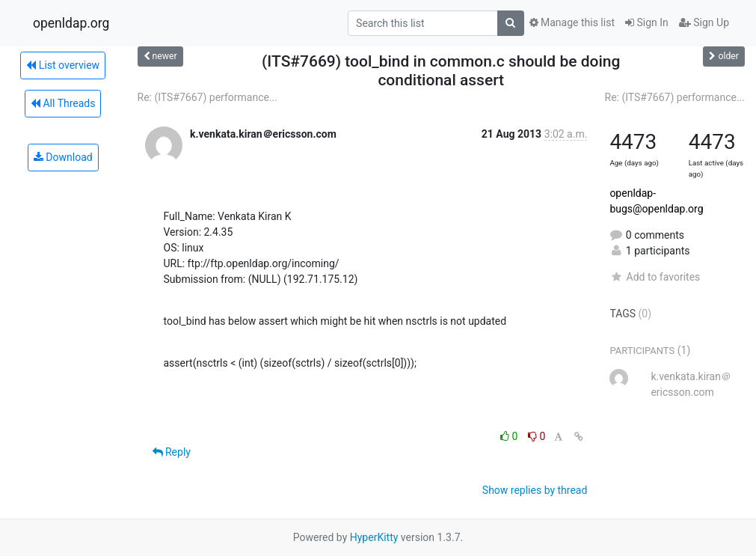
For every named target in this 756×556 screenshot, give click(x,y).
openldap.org (71, 23)
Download (63, 157)
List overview (63, 65)
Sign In (647, 22)
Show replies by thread (535, 490)
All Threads (63, 103)
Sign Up (704, 22)
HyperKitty (374, 537)
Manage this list (572, 22)
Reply (172, 452)
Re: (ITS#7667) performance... (208, 97)
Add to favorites (655, 277)
